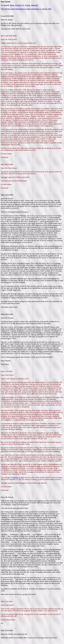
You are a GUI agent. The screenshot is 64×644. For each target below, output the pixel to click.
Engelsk (18, 5)
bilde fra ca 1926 (18, 477)
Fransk (28, 5)
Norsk (12, 5)
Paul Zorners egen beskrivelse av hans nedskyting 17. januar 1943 (26, 9)
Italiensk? (35, 5)
